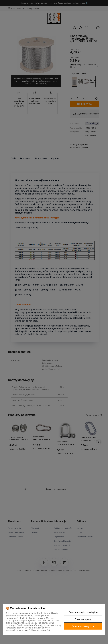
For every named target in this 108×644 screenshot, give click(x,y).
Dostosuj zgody (83, 619)
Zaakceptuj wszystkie (83, 626)
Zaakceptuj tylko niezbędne (83, 612)
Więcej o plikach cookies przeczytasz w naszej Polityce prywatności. (28, 629)
